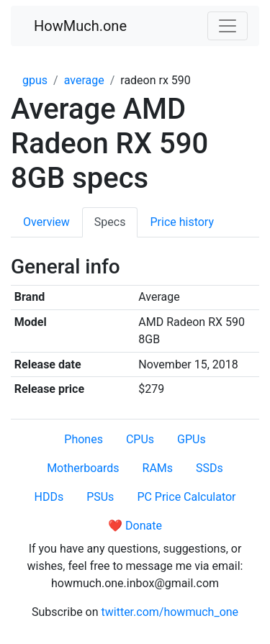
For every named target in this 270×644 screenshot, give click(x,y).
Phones (84, 439)
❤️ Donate (135, 526)
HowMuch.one (80, 26)
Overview (46, 222)
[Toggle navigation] (228, 26)
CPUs (140, 439)
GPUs (192, 439)
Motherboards (83, 468)
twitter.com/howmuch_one (170, 612)
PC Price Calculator (186, 497)
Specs (110, 222)
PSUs (100, 497)
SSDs (210, 468)
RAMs (158, 468)
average (84, 80)
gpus (35, 80)
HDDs (49, 497)
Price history (182, 222)
